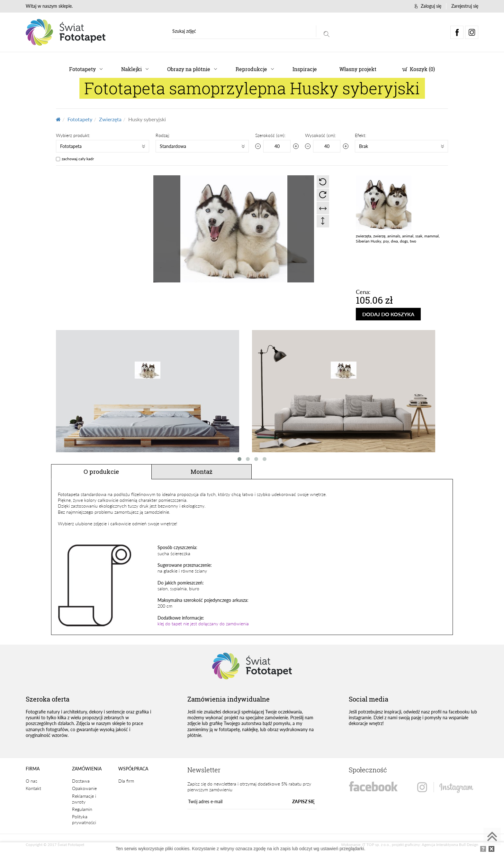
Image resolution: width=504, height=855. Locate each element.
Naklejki (131, 69)
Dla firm (126, 781)
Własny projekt (358, 69)
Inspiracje (305, 69)
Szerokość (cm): (270, 135)
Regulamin (82, 809)
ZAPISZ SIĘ (303, 801)
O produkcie (101, 471)
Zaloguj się (428, 6)
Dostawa (81, 781)
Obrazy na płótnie (189, 69)
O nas (32, 781)
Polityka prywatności (84, 819)
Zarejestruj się (465, 6)
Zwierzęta (110, 119)
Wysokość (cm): (320, 135)
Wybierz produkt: (73, 135)
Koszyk (419, 69)
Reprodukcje (251, 69)
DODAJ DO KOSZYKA (388, 314)
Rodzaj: (163, 135)
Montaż (202, 471)
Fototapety (82, 69)
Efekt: (360, 135)
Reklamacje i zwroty (84, 799)
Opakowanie (84, 788)
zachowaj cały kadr (78, 159)
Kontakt (33, 788)
